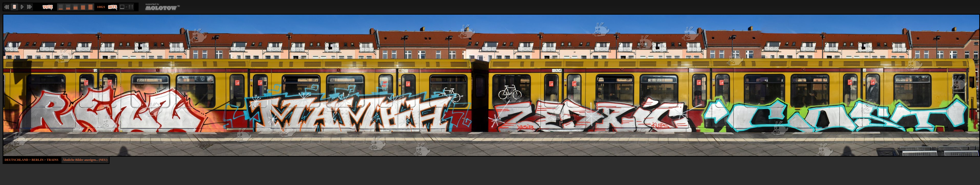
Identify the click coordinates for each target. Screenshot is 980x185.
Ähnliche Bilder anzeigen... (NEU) (85, 160)
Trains (53, 160)
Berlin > (39, 160)
